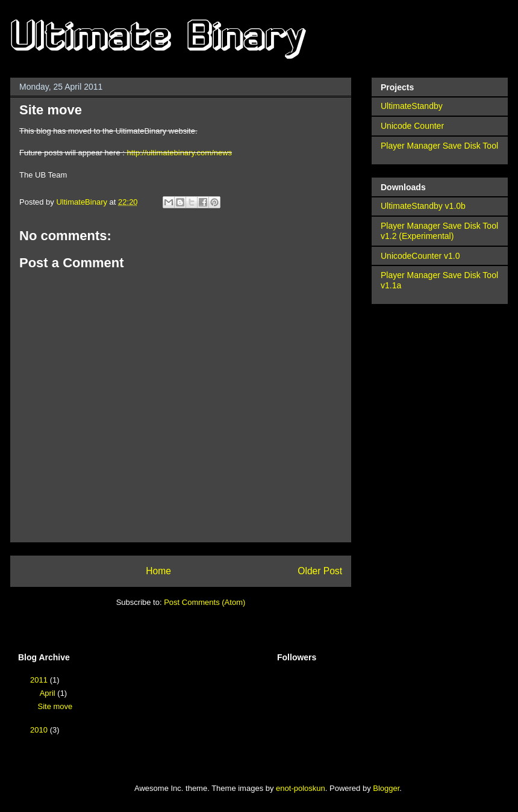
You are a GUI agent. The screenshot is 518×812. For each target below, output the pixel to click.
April (49, 693)
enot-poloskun (301, 788)
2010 (40, 730)
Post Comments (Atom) (204, 602)
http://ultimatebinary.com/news (179, 153)
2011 (40, 680)
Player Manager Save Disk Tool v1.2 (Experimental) (439, 231)
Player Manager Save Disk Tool (439, 146)
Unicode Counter (412, 126)
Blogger (386, 788)
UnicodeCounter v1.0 (420, 256)
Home (158, 571)
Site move (55, 706)
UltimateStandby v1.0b (423, 206)
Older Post (320, 571)
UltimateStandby (412, 106)
